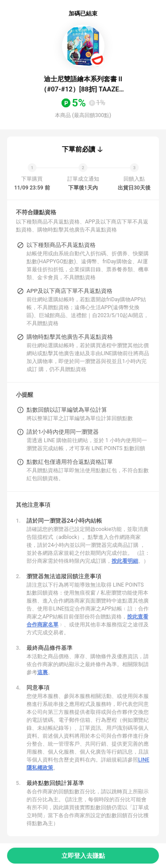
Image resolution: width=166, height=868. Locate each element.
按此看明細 (125, 561)
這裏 (42, 672)
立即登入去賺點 (83, 856)
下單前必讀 (79, 149)
